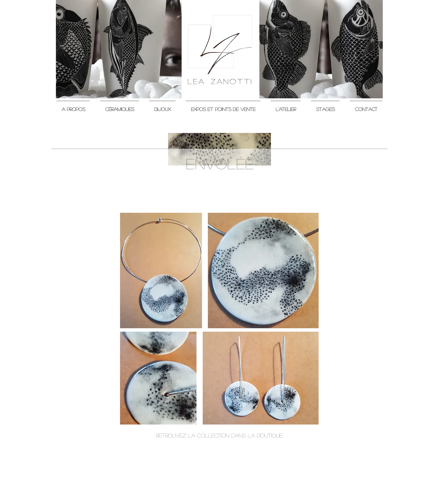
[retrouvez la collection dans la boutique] (219, 435)
